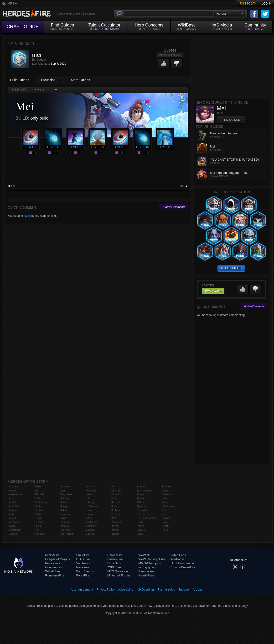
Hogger (64, 506)
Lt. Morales (92, 506)
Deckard (39, 506)
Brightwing (15, 530)
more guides (231, 268)
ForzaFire (83, 575)
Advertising (126, 589)
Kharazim (91, 491)
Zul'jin (165, 530)
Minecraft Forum (119, 575)
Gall (37, 530)
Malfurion (91, 526)
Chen (37, 486)
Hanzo (64, 502)
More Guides (80, 80)
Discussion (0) (50, 80)
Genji (63, 491)
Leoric (89, 494)
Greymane (66, 494)
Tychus (141, 530)
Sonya (140, 494)
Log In (266, 4)
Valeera (166, 494)
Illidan (63, 510)
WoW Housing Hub (151, 559)
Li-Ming (90, 502)
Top (182, 186)
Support (184, 589)
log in (27, 216)
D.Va (37, 498)
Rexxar (115, 534)
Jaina (63, 518)
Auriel (12, 518)
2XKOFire (114, 567)
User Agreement (82, 589)
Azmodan (15, 522)
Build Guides (20, 80)
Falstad (39, 522)
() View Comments (173, 207)
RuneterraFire (55, 575)
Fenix (38, 526)
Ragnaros (117, 522)
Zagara (166, 518)
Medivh (90, 534)
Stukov (140, 502)
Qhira (114, 518)
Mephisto (116, 491)
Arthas (13, 514)
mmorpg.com (147, 567)
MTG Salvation (118, 571)
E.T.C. (38, 518)
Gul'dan (64, 498)
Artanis (13, 510)
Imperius (65, 514)
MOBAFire (52, 555)
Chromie (39, 494)
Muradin (116, 494)
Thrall (140, 522)
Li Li (88, 498)
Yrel (164, 514)
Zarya (165, 522)
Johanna (65, 522)
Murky (114, 498)
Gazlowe (65, 486)
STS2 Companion (182, 563)
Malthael (90, 530)
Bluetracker (146, 571)
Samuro (141, 486)
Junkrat (64, 526)
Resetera (83, 567)
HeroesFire (115, 555)
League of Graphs (57, 559)
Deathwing (41, 502)
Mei (113, 486)
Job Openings (145, 589)
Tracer (140, 526)
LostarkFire (115, 559)
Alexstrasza (16, 494)
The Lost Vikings (146, 518)
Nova (114, 506)
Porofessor (53, 563)
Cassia (13, 534)
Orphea (115, 510)
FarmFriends (85, 571)
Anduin (13, 502)
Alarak (13, 491)
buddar (41, 60)
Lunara (89, 514)
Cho (37, 491)
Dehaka (39, 510)
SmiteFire (83, 555)
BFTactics (114, 563)
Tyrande (167, 486)
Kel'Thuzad (66, 534)
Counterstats (54, 567)
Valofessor (83, 563)
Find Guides (231, 120)
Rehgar (115, 530)
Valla (165, 498)
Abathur (14, 486)
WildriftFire (52, 571)
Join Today (248, 4)
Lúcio (88, 510)
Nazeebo (116, 502)
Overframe (177, 559)
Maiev (89, 518)
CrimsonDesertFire (183, 567)
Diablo (38, 514)
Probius (115, 514)
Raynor (115, 526)
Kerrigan (90, 486)
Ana (11, 498)
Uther (165, 491)
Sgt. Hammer (144, 491)
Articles (198, 589)
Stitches (141, 498)
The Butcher (144, 514)
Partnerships (166, 589)
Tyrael (140, 534)
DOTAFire (83, 559)
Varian (166, 502)
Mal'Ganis (91, 522)
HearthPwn (146, 575)
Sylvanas (142, 506)
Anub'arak (15, 506)
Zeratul (166, 526)
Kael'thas (65, 530)
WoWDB (144, 555)
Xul (164, 510)
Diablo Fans (178, 555)
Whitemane (169, 506)
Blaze (12, 526)
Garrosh (39, 534)
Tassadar (142, 510)
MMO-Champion (150, 563)
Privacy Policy (106, 589)
